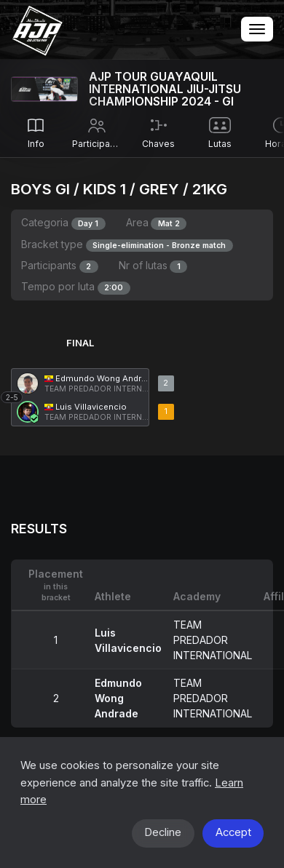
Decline (163, 832)
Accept (233, 832)
